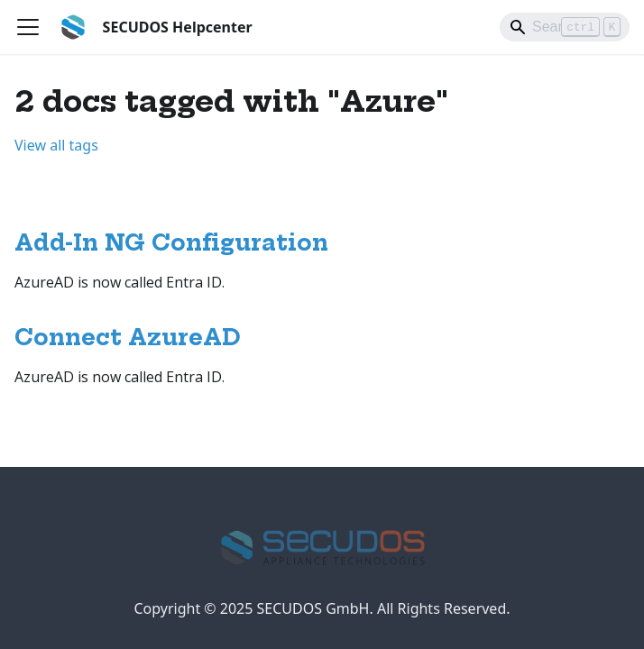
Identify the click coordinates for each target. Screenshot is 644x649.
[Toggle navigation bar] (28, 27)
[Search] (565, 27)
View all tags (56, 145)
